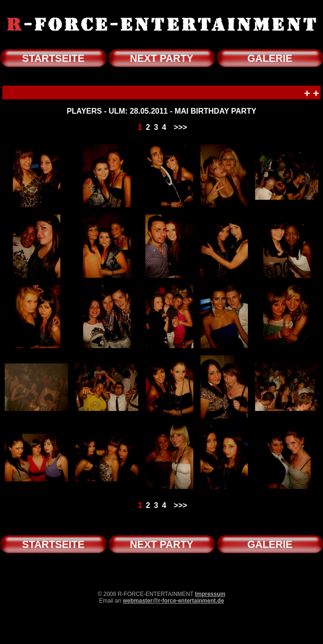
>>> (180, 127)
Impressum (210, 594)
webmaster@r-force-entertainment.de (173, 601)
